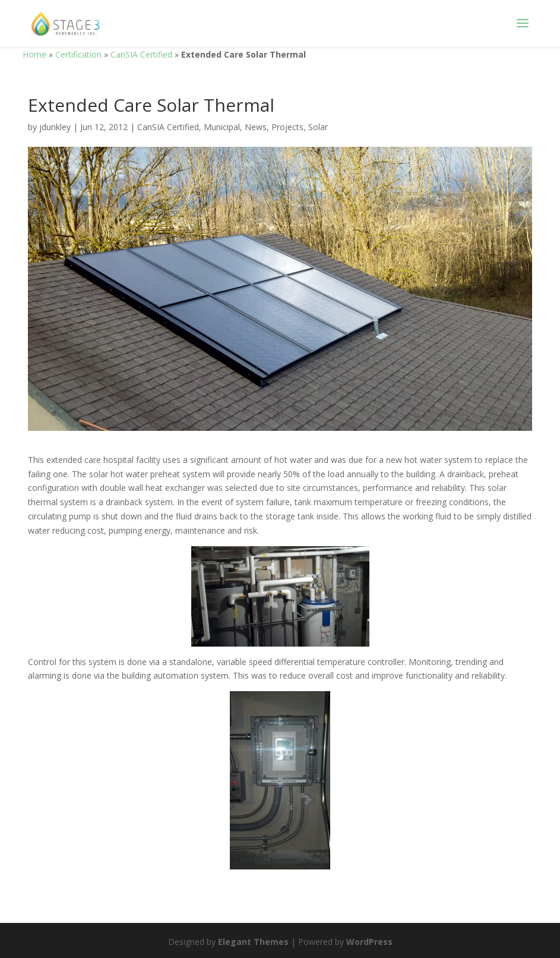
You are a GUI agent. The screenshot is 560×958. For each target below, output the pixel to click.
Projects (287, 127)
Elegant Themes (253, 942)
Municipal (222, 127)
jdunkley (55, 127)
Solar (318, 127)
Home (34, 54)
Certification (78, 54)
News (256, 127)
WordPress (369, 942)
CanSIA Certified (141, 54)
